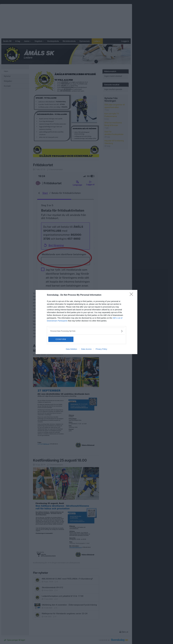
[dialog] (86, 322)
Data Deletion (72, 349)
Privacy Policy (101, 349)
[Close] (132, 295)
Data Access (86, 349)
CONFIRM (61, 339)
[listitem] (86, 331)
